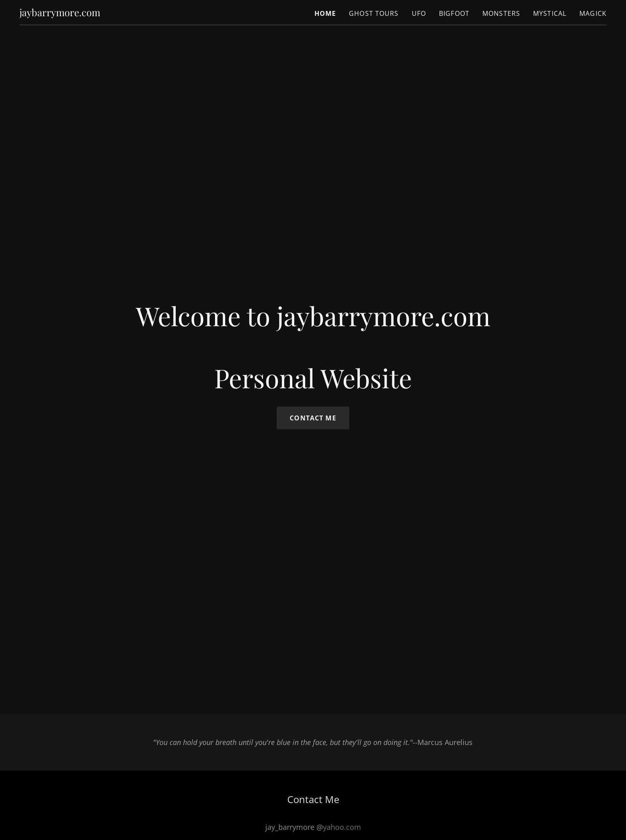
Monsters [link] (501, 13)
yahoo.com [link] (342, 827)
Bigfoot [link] (454, 13)
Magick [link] (593, 13)
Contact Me (313, 418)
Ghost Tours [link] (374, 13)
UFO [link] (419, 13)
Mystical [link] (550, 13)
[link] (60, 13)
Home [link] (325, 13)
